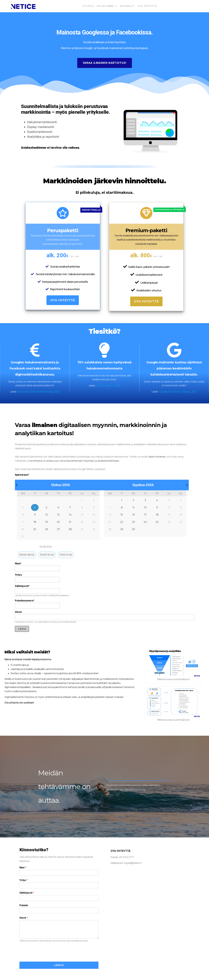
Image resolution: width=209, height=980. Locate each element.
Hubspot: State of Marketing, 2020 (39, 392)
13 (58, 515)
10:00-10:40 (47, 555)
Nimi (18, 563)
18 (35, 522)
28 (70, 529)
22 (122, 522)
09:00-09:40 (27, 555)
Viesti (18, 612)
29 (122, 529)
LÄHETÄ (59, 965)
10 (145, 507)
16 (134, 515)
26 (47, 529)
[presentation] (43, 957)
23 (134, 522)
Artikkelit (127, 6)
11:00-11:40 (66, 555)
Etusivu (88, 6)
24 (145, 522)
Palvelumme (105, 6)
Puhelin (24, 905)
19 (46, 522)
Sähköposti (22, 586)
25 (35, 529)
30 (134, 529)
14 (70, 515)
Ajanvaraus (22, 475)
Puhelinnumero (25, 601)
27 (58, 529)
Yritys (18, 575)
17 (145, 515)
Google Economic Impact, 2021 (178, 392)
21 (70, 522)
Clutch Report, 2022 (108, 386)
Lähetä (22, 629)
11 (35, 515)
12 (47, 515)
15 (122, 515)
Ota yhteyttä (147, 6)
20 (58, 522)
